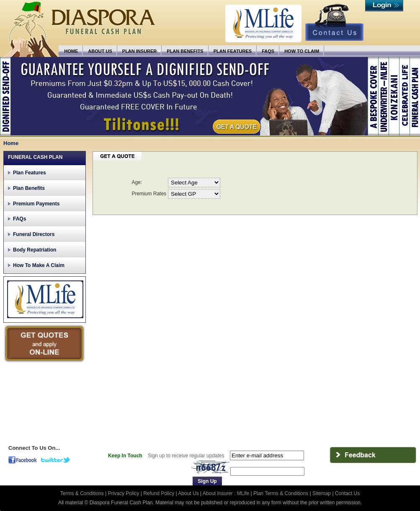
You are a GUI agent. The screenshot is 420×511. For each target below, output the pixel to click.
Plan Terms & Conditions (281, 493)
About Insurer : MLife (226, 493)
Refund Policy (159, 493)
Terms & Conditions (83, 493)
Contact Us (347, 493)
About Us (188, 493)
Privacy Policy (124, 493)
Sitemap (322, 493)
